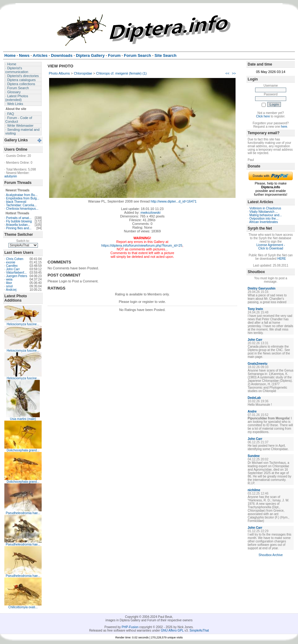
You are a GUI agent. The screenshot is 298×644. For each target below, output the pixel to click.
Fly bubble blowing (19, 221)
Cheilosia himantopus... (22, 209)
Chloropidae (83, 73)
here (284, 127)
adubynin (11, 176)
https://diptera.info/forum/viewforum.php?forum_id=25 (142, 245)
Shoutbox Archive (271, 555)
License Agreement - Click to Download (271, 247)
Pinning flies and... (19, 228)
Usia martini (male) (23, 419)
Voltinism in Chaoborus (265, 208)
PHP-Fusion (130, 627)
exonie (11, 262)
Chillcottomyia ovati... (23, 607)
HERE (282, 259)
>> (234, 73)
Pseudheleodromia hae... (23, 513)
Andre (252, 411)
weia (9, 279)
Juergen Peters (17, 276)
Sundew (254, 456)
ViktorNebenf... (16, 273)
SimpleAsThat (199, 630)
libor (9, 283)
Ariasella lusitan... (18, 225)
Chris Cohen (15, 259)
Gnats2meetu (257, 364)
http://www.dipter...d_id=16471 (174, 201)
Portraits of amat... (19, 218)
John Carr (13, 269)
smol (9, 286)
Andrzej (11, 290)
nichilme (254, 490)
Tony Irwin (255, 309)
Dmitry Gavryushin (261, 288)
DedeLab (254, 398)
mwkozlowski (150, 212)
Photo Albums (59, 73)
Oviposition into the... (264, 219)
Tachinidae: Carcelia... (21, 205)
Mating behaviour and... (266, 215)
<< (227, 73)
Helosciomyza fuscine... (23, 324)
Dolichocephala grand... (23, 450)
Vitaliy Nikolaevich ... (264, 212)
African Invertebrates (264, 222)
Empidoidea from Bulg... (23, 198)
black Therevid (16, 202)
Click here (263, 116)
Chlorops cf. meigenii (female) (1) (121, 73)
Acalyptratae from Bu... (22, 195)
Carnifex (12, 266)
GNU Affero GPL (172, 630)
